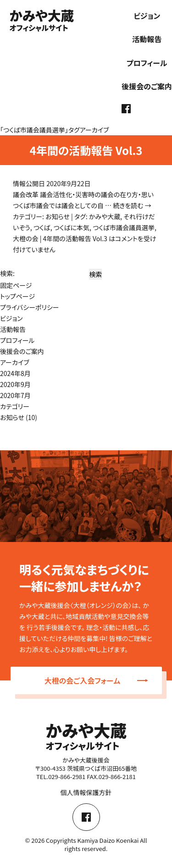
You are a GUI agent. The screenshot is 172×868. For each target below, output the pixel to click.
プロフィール (147, 63)
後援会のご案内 (147, 86)
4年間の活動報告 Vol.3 (86, 150)
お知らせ (58, 216)
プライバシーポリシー (30, 307)
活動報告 (147, 39)
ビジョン (147, 16)
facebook (126, 109)
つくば (42, 227)
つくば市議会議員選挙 (124, 227)
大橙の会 (26, 238)
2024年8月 (15, 373)
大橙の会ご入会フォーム (96, 680)
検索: (7, 273)
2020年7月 (15, 395)
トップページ (17, 296)
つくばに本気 (72, 227)
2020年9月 (15, 384)
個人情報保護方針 (86, 792)
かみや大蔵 (105, 216)
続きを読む (132, 205)
